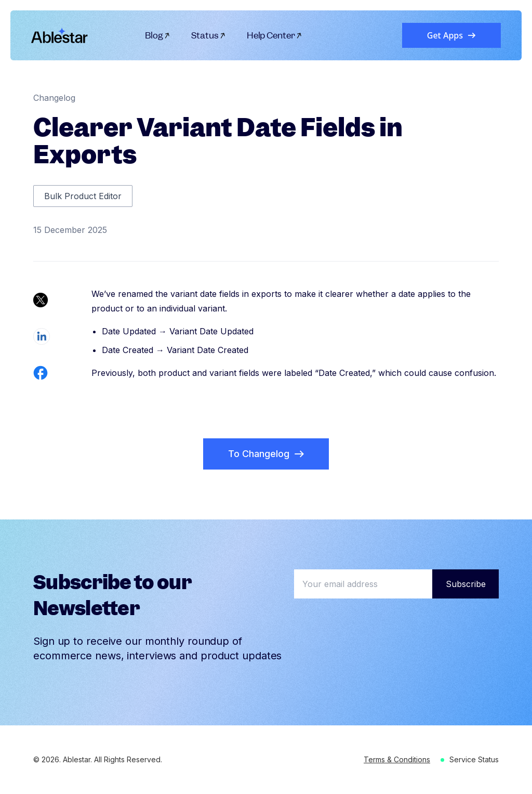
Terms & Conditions (397, 759)
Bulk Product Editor (83, 196)
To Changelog (266, 454)
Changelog (54, 98)
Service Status (474, 759)
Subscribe (466, 584)
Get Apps (451, 35)
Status (209, 35)
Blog (158, 35)
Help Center (275, 35)
